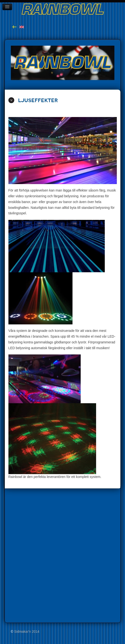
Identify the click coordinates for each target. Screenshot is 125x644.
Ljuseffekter (38, 100)
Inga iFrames (39, 555)
